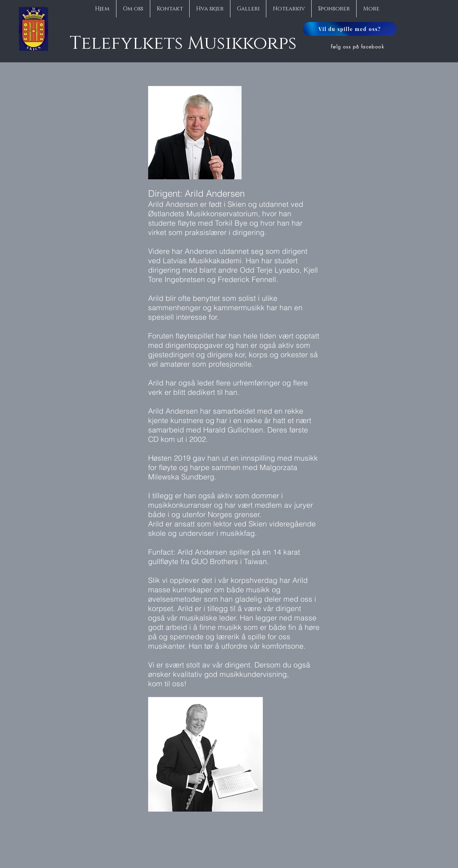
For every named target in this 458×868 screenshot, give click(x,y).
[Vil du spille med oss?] (350, 29)
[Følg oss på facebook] (358, 46)
